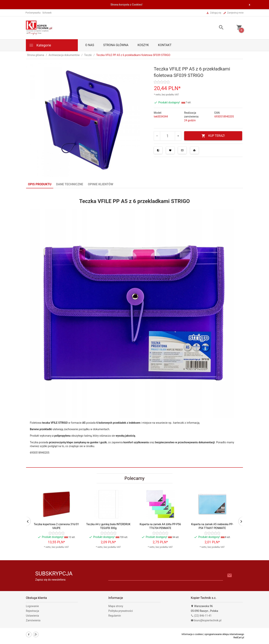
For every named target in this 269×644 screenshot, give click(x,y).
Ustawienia (32, 616)
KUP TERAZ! (213, 136)
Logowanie (32, 606)
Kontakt (165, 45)
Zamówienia (33, 620)
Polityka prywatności (121, 611)
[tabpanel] (134, 328)
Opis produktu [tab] (40, 184)
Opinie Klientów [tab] (101, 184)
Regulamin (115, 616)
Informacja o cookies (192, 634)
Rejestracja (32, 611)
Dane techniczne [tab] (70, 184)
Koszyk (143, 45)
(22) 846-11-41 (201, 616)
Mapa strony (116, 606)
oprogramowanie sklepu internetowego (224, 634)
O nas (90, 45)
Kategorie (40, 45)
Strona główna (116, 45)
